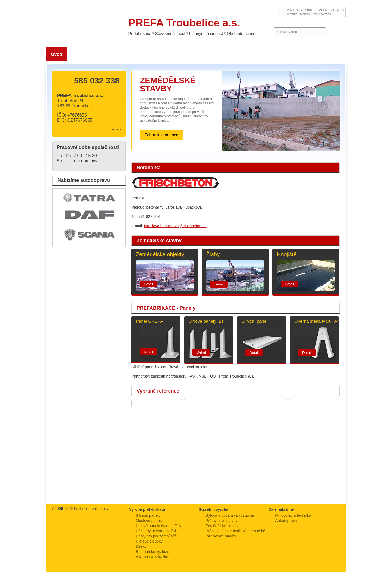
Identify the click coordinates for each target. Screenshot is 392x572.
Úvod (57, 54)
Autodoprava (286, 521)
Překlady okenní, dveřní (156, 531)
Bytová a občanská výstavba (230, 515)
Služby (223, 54)
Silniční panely (148, 515)
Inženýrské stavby (221, 536)
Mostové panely (149, 521)
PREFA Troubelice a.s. (83, 21)
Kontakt (330, 54)
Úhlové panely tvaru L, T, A (158, 526)
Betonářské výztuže (152, 552)
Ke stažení (249, 54)
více (115, 129)
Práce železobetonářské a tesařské (235, 531)
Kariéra (306, 54)
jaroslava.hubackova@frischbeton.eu (175, 226)
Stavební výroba (157, 54)
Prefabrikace (194, 54)
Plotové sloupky (149, 541)
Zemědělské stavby (112, 54)
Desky (141, 546)
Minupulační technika (293, 515)
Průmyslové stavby (221, 521)
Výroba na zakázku (152, 557)
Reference (280, 54)
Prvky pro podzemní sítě (156, 536)
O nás (78, 54)
